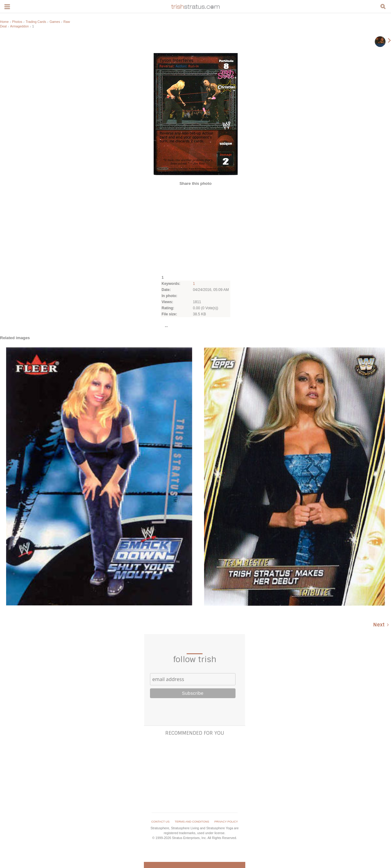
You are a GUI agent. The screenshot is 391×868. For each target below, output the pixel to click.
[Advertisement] (195, 230)
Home (4, 22)
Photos (17, 22)
